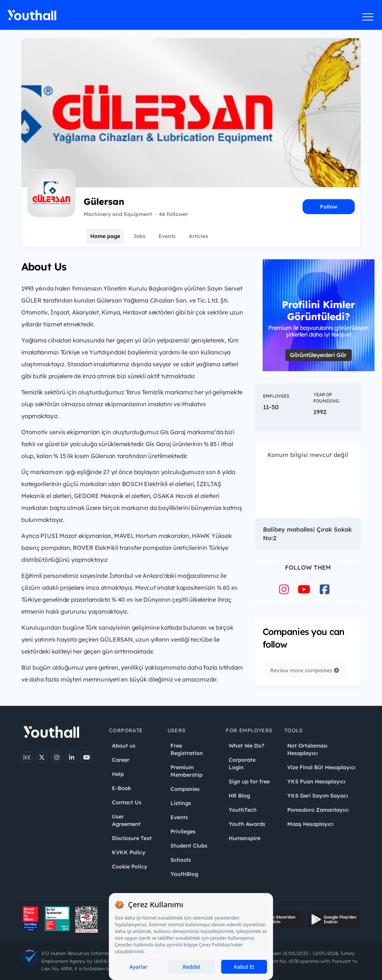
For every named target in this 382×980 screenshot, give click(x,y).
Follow (329, 207)
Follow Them (308, 567)
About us (124, 746)
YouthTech (243, 810)
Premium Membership (187, 771)
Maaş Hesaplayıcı (310, 824)
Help (118, 774)
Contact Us (127, 802)
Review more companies (305, 670)
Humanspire (245, 838)
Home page (105, 236)
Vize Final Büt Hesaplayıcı (321, 767)
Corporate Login (242, 764)
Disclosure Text (132, 838)
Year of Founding (326, 398)
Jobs (139, 236)
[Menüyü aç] (368, 17)
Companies (185, 789)
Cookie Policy (130, 867)
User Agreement (126, 820)
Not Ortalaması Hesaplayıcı (307, 749)
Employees (276, 396)
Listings (181, 803)
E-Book (121, 788)
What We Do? (246, 746)
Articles (198, 236)
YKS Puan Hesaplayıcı (316, 782)
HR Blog (239, 796)
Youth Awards (247, 824)
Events (167, 236)
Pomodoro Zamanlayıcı (318, 810)
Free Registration (187, 749)
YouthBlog (184, 874)
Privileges (183, 832)
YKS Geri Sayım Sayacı (318, 796)
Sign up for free (249, 782)
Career (121, 760)
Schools (181, 860)
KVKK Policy (129, 852)
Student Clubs (189, 846)
